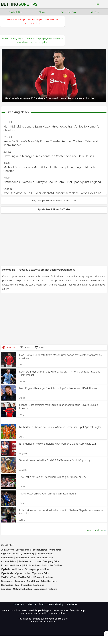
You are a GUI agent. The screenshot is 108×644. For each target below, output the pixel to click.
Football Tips (16, 12)
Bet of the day (45, 558)
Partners (52, 589)
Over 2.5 (18, 554)
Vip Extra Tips (9, 577)
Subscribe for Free (52, 565)
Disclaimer (7, 581)
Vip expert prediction (37, 569)
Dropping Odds (51, 561)
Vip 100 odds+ (23, 573)
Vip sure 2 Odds (41, 573)
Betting (19, 4)
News (42, 12)
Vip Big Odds (25, 577)
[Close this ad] (106, 634)
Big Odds (6, 554)
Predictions (7, 558)
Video (40, 348)
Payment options (44, 577)
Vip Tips (95, 12)
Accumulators (9, 561)
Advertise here (49, 581)
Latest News (23, 550)
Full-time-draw (32, 565)
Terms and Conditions (27, 581)
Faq (17, 585)
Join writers (7, 550)
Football (9, 348)
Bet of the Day (68, 12)
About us (6, 589)
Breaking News (18, 111)
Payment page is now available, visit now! (54, 200)
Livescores (40, 589)
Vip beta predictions (12, 569)
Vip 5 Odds (7, 573)
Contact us (7, 585)
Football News (39, 550)
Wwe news (55, 550)
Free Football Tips (26, 558)
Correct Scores (45, 554)
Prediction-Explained (33, 585)
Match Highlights (22, 589)
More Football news (96, 530)
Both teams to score (30, 561)
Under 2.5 (29, 554)
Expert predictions (11, 565)
